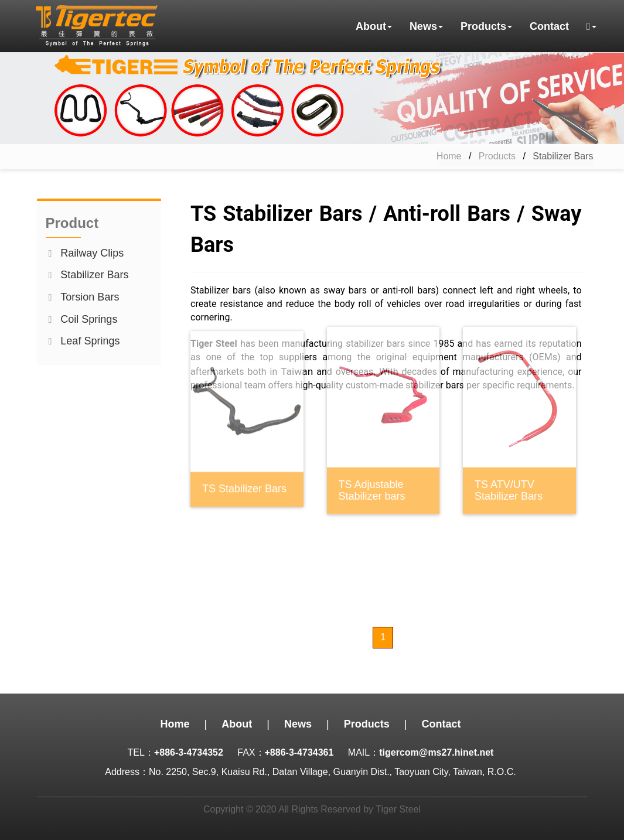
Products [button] (486, 26)
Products (497, 156)
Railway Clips (92, 253)
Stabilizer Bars (94, 275)
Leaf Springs (90, 341)
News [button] (426, 26)
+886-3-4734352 (189, 752)
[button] (591, 26)
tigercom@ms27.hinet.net (436, 752)
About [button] (374, 26)
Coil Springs (89, 319)
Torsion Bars (90, 297)
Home (449, 156)
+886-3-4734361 (299, 752)
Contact (549, 26)
